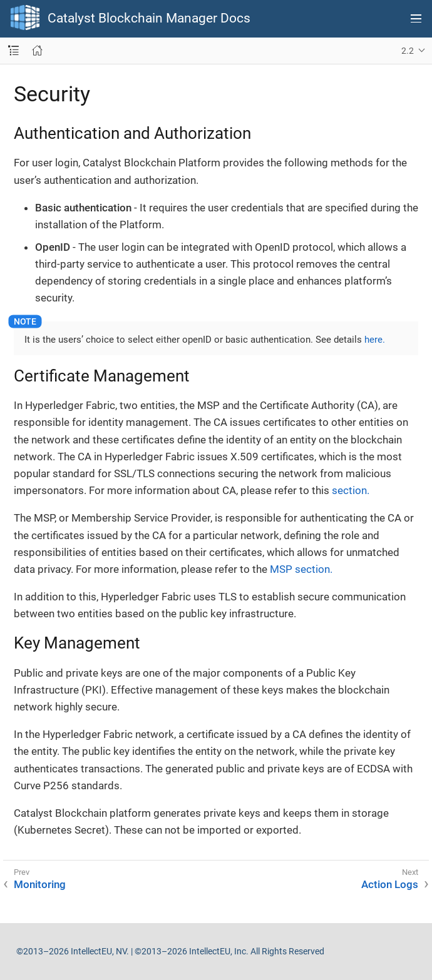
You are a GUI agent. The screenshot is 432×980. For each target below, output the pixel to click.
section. (351, 490)
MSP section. (301, 569)
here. (375, 340)
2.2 (408, 51)
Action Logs (390, 884)
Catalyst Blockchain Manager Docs (149, 18)
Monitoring (40, 884)
